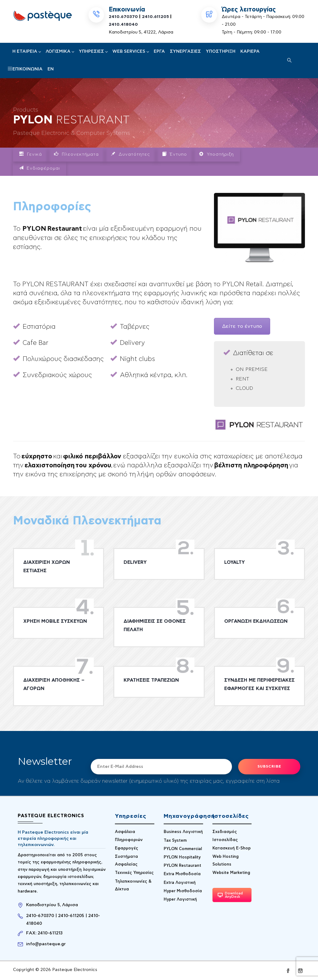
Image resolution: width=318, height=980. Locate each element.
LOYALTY (234, 562)
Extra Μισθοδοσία (182, 874)
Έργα (159, 51)
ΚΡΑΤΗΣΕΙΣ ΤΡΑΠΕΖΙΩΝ (151, 680)
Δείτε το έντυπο (242, 326)
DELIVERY (135, 562)
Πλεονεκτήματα (76, 154)
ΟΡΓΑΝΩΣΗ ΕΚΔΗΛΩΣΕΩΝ (256, 621)
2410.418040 (123, 24)
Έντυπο (175, 154)
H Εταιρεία (27, 51)
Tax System (175, 841)
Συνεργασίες (185, 51)
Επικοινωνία (27, 69)
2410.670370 (123, 17)
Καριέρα (250, 51)
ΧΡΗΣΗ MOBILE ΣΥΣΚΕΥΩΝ (55, 621)
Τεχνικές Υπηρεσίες (134, 873)
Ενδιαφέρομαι (39, 168)
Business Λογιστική (183, 832)
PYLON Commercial (183, 849)
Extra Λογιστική (180, 883)
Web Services (131, 51)
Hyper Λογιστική (180, 900)
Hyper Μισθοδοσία (183, 891)
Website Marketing (231, 873)
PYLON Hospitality (182, 857)
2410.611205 (155, 17)
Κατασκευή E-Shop (232, 848)
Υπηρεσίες (93, 51)
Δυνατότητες (130, 154)
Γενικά (31, 154)
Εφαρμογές (127, 848)
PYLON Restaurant (182, 866)
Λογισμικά (60, 51)
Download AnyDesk (230, 895)
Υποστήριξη (221, 51)
